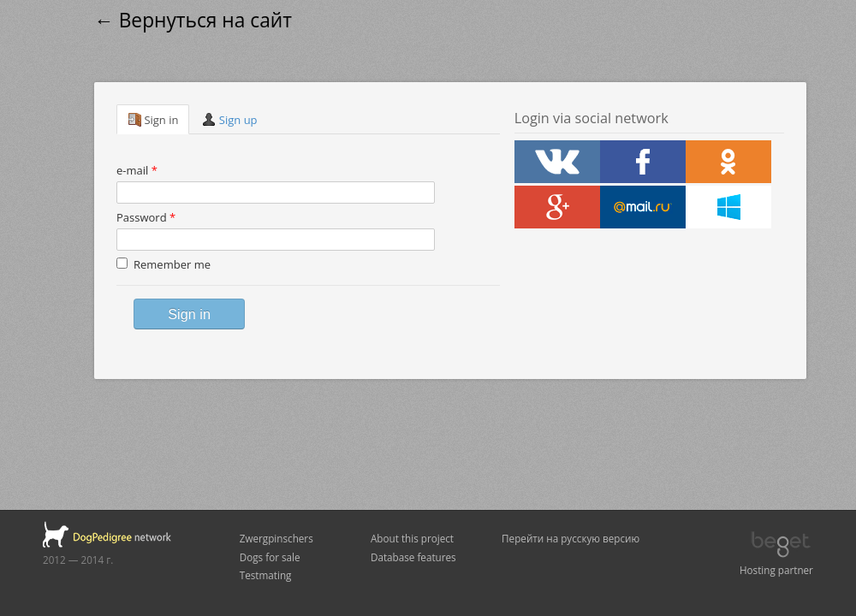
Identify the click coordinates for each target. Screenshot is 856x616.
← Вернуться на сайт (193, 20)
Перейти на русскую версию (571, 538)
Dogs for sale (270, 557)
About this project (412, 538)
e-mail (137, 170)
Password (146, 217)
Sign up (229, 120)
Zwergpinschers (276, 538)
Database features (413, 557)
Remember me (163, 264)
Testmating (266, 575)
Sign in (153, 120)
